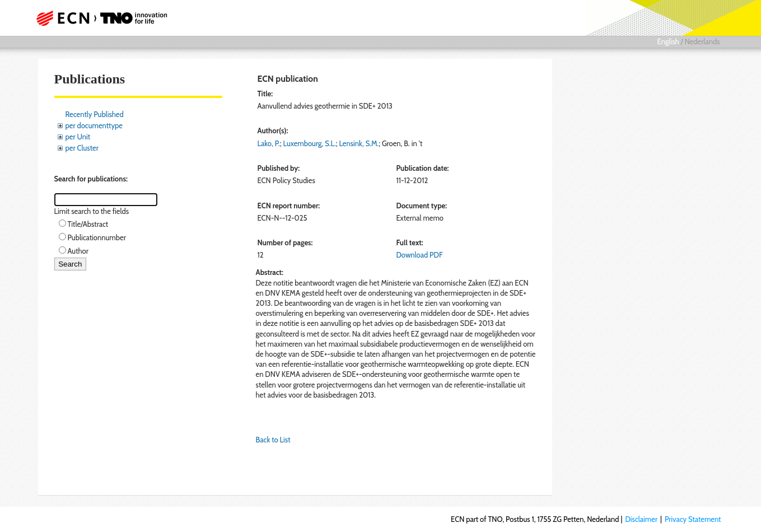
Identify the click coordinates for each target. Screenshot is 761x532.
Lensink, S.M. (359, 143)
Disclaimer (641, 519)
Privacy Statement (693, 519)
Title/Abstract (88, 224)
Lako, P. (269, 143)
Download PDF (419, 255)
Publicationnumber (97, 237)
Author (78, 251)
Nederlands (702, 41)
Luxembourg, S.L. (310, 143)
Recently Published (95, 114)
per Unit (78, 137)
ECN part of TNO (98, 18)
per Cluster (82, 148)
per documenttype (94, 125)
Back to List (273, 440)
